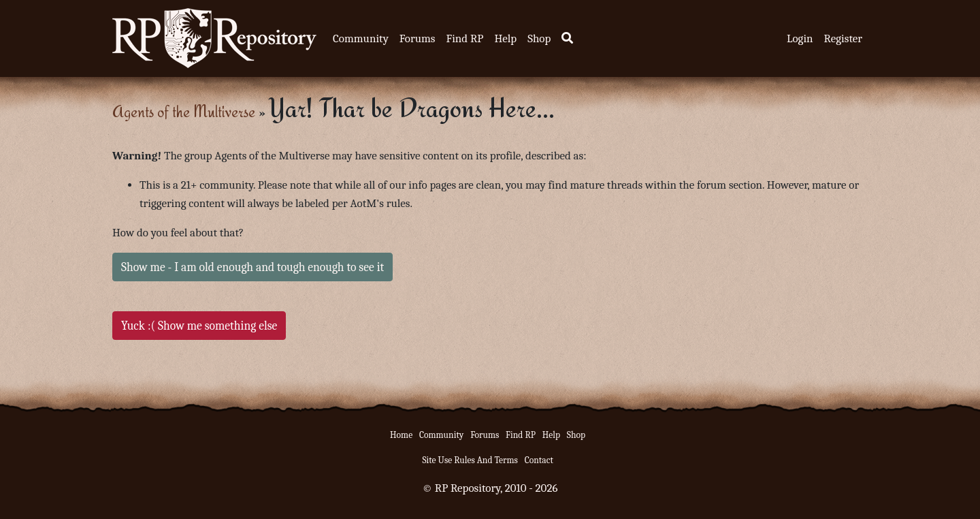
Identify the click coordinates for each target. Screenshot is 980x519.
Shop (539, 38)
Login (800, 38)
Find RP (464, 38)
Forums (418, 38)
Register (843, 38)
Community (361, 38)
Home (401, 435)
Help (505, 38)
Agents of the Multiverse (184, 111)
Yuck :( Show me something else (199, 326)
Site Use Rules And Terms (470, 460)
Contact (539, 460)
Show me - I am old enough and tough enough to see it (252, 267)
